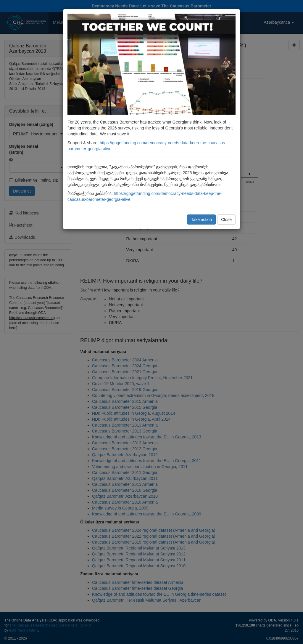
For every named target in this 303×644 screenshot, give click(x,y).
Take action (201, 220)
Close (226, 220)
